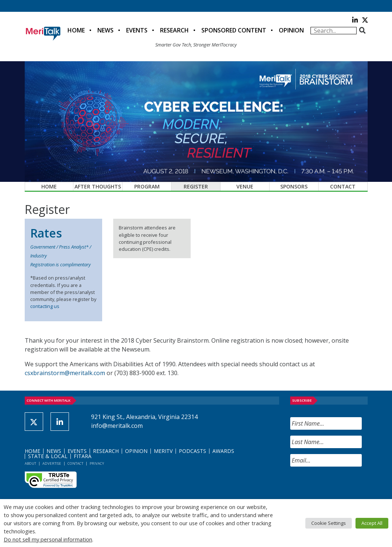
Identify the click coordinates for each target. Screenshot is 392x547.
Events (137, 30)
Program (147, 186)
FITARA (83, 456)
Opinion (291, 30)
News (105, 30)
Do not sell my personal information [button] (48, 539)
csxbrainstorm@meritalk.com (65, 373)
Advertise (52, 463)
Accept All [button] (372, 523)
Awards (223, 451)
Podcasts (192, 451)
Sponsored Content (234, 30)
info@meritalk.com (117, 426)
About (30, 463)
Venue (245, 186)
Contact (343, 186)
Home (76, 30)
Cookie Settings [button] (329, 523)
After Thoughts (98, 186)
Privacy (97, 463)
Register (196, 186)
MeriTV (163, 451)
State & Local (48, 456)
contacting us (45, 306)
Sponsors (294, 186)
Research (174, 30)
